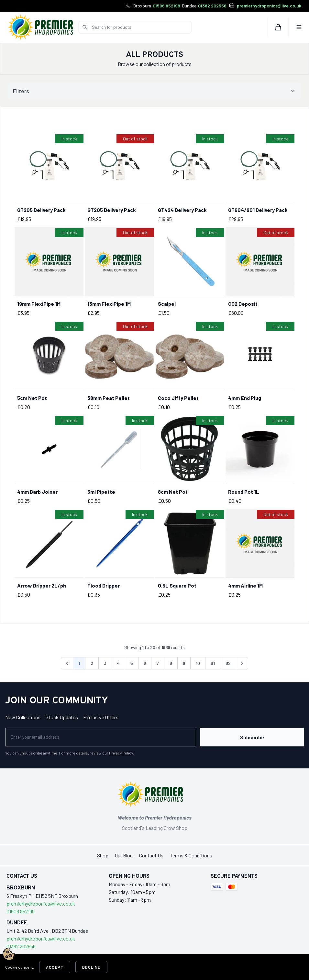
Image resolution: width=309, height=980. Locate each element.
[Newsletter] (105, 737)
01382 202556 (212, 6)
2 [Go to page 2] (92, 663)
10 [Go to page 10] (198, 663)
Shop (103, 855)
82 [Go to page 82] (228, 663)
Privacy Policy (121, 752)
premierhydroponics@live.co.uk (269, 6)
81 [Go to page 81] (213, 663)
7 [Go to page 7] (158, 663)
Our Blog (124, 855)
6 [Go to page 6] (145, 663)
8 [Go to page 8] (171, 663)
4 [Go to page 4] (118, 663)
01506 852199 (166, 6)
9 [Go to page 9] (184, 663)
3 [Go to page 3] (105, 663)
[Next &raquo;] (242, 663)
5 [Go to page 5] (132, 663)
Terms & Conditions (191, 855)
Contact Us (151, 855)
